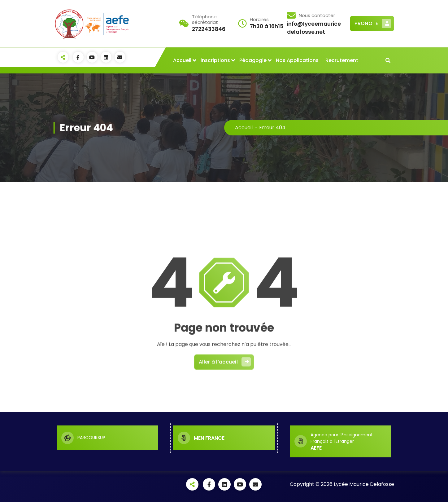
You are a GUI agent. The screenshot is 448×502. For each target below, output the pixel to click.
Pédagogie (253, 60)
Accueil (182, 60)
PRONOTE (373, 24)
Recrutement (342, 60)
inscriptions (215, 60)
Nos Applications (297, 60)
